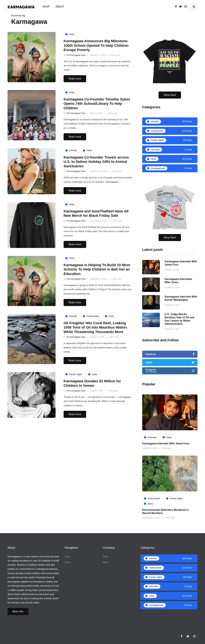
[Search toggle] (194, 7)
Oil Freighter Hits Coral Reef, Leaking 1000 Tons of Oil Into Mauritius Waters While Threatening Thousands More (95, 346)
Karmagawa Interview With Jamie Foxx (166, 453)
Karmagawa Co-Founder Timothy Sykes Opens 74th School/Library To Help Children (97, 104)
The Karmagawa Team (76, 55)
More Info (18, 611)
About (60, 7)
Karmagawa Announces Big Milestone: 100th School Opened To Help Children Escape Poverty (96, 45)
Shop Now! (170, 95)
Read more (75, 79)
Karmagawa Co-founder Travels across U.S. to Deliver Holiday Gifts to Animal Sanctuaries (96, 181)
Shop (46, 7)
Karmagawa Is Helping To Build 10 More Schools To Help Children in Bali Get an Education (97, 288)
